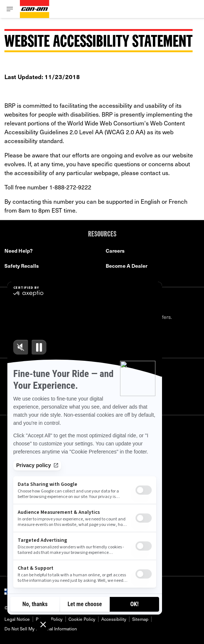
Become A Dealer (126, 266)
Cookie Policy (82, 619)
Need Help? (19, 251)
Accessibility (114, 619)
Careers (115, 251)
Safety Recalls (22, 266)
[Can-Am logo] (35, 9)
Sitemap (140, 619)
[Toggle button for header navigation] (10, 9)
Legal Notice (17, 619)
